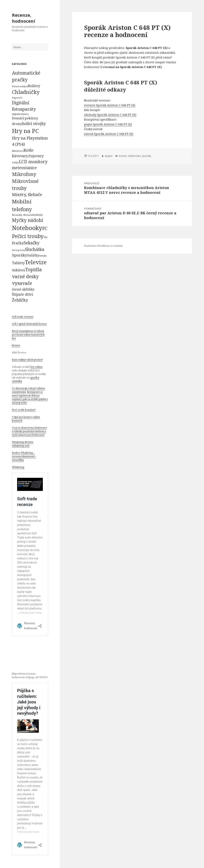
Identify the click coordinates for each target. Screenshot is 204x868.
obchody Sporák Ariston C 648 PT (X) (110, 115)
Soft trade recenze (23, 317)
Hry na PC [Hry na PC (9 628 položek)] (25, 131)
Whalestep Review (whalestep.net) (23, 444)
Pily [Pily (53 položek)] (46, 237)
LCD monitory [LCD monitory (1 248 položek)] (33, 161)
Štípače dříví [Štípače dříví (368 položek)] (23, 294)
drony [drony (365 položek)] (17, 124)
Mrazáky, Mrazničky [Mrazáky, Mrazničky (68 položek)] (24, 215)
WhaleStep (18, 467)
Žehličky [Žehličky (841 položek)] (20, 300)
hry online (36, 367)
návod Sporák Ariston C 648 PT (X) (109, 134)
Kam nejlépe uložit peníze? (27, 360)
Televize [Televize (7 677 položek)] (36, 262)
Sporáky (147, 156)
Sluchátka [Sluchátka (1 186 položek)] (35, 249)
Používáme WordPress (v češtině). (103, 246)
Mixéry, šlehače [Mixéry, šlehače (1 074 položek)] (27, 194)
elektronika (134, 156)
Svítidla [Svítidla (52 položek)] (43, 256)
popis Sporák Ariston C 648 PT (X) (108, 124)
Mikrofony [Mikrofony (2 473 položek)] (24, 174)
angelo (109, 156)
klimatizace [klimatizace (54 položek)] (18, 151)
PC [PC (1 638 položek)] (45, 228)
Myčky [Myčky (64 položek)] (39, 215)
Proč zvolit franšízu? (24, 410)
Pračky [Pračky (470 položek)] (18, 243)
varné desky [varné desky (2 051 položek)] (25, 276)
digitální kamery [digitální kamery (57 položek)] (20, 114)
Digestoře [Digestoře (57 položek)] (17, 98)
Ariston (123, 156)
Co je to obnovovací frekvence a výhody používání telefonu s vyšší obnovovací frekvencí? (29, 431)
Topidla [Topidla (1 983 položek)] (33, 270)
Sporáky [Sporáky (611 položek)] (20, 255)
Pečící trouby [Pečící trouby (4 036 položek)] (28, 236)
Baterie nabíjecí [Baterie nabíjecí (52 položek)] (20, 86)
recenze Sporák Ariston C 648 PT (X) (110, 105)
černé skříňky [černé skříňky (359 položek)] (23, 289)
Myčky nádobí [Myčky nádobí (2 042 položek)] (28, 220)
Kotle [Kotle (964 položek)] (28, 150)
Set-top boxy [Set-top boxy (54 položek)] (19, 250)
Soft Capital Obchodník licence (29, 324)
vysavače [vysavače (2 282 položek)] (22, 283)
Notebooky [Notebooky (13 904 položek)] (27, 228)
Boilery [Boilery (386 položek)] (34, 86)
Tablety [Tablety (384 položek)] (18, 263)
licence (16, 345)
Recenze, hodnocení (24, 18)
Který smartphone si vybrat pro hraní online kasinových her (28, 335)
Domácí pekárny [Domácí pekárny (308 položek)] (25, 118)
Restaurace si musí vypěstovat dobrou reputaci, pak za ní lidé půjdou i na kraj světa (30, 397)
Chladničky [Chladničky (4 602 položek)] (26, 92)
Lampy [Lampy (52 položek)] (15, 162)
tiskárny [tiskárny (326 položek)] (19, 270)
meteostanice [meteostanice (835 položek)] (24, 168)
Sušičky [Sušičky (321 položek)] (33, 255)
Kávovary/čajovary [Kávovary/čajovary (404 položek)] (28, 156)
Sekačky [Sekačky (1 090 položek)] (32, 243)
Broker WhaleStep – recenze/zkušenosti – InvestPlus (24, 456)
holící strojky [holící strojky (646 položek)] (34, 124)
